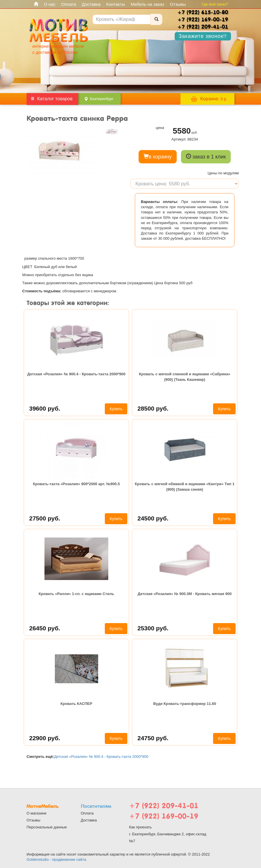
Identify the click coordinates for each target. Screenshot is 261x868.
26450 (45, 628)
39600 (45, 408)
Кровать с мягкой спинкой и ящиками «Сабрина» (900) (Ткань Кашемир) (184, 377)
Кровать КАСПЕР (77, 704)
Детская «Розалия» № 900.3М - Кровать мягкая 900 (185, 594)
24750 (153, 738)
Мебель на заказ (148, 4)
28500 (153, 408)
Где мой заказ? (215, 4)
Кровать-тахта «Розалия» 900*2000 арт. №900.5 (76, 484)
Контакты (116, 4)
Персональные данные (47, 827)
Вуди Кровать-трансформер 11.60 (184, 704)
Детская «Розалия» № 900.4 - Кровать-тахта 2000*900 (77, 374)
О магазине (37, 813)
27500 (45, 518)
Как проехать (140, 827)
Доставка (91, 4)
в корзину (158, 157)
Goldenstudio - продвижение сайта (56, 859)
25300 (153, 628)
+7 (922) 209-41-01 (164, 806)
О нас (50, 4)
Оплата (69, 4)
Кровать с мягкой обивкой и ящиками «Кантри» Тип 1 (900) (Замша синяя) (185, 486)
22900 (45, 738)
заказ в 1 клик (206, 157)
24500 (153, 518)
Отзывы (178, 4)
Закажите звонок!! (203, 36)
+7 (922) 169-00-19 (164, 816)
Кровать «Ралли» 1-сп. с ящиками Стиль (76, 594)
